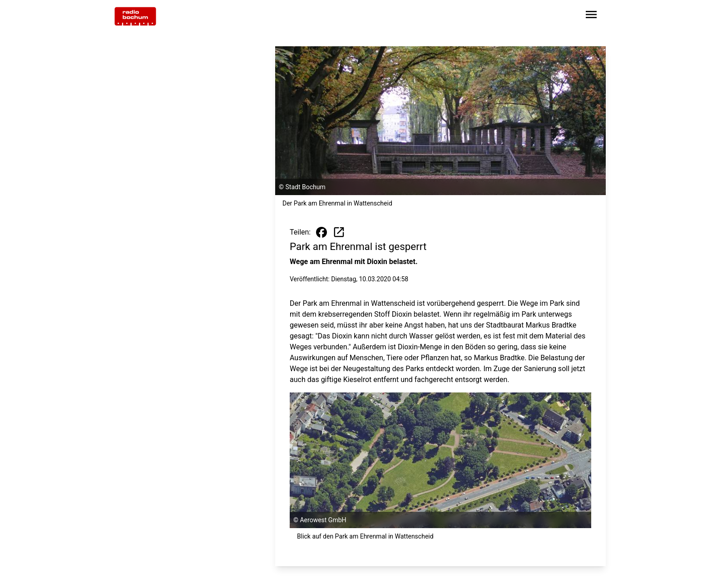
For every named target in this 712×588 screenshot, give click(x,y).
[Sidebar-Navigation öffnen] (591, 16)
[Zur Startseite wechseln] (135, 16)
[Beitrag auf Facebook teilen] (321, 232)
